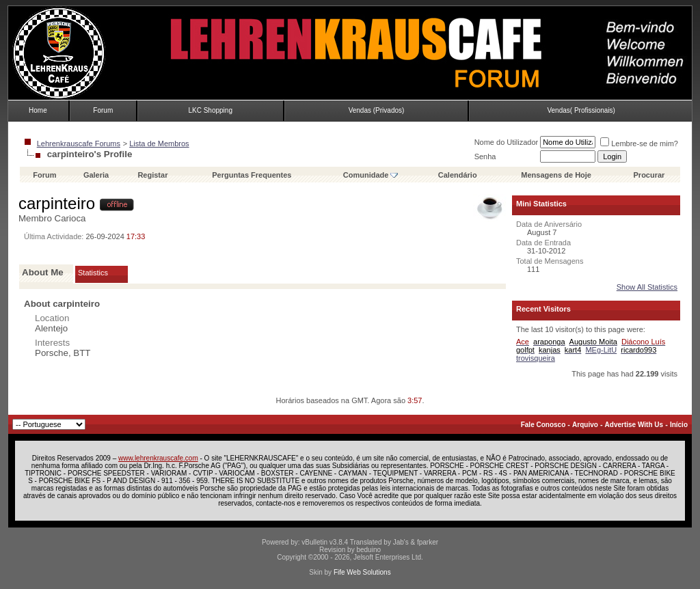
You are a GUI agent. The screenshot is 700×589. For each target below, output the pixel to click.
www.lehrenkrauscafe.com (158, 458)
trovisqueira (536, 358)
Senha (485, 156)
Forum (103, 110)
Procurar (649, 175)
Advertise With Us (634, 425)
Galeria (96, 175)
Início (679, 425)
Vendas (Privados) (377, 110)
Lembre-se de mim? (639, 143)
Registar (152, 175)
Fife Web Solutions (362, 572)
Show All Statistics (647, 287)
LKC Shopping (210, 110)
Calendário (458, 175)
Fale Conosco (543, 425)
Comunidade (371, 175)
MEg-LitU (601, 350)
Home (38, 110)
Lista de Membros (159, 143)
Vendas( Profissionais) (581, 110)
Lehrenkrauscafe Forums (79, 143)
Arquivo (585, 425)
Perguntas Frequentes (252, 175)
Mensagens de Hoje (556, 175)
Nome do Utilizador (507, 142)
